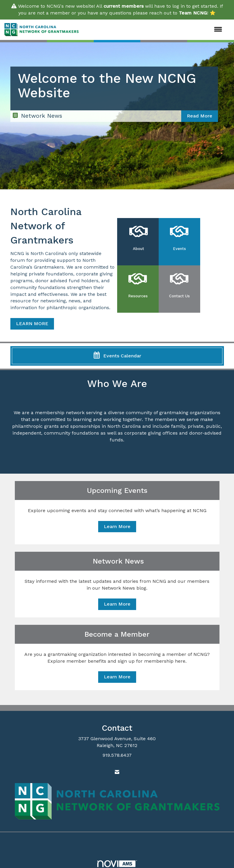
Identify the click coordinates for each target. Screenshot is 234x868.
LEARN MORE (32, 324)
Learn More (117, 526)
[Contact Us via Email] (117, 772)
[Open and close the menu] (153, 30)
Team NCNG (193, 13)
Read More (200, 116)
